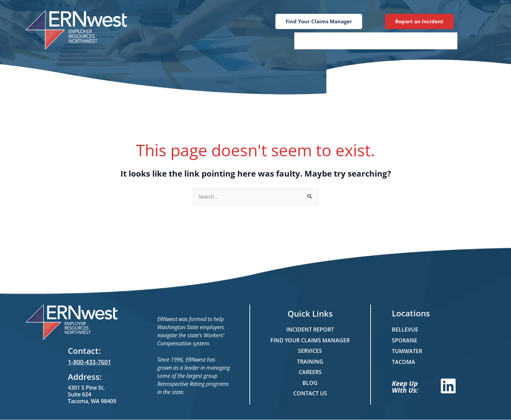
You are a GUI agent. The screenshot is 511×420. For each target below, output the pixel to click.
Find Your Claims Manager (310, 341)
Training (355, 41)
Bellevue (405, 330)
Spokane (405, 341)
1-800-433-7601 (89, 362)
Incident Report (310, 330)
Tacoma (404, 362)
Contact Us (431, 41)
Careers (310, 373)
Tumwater (407, 351)
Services (314, 41)
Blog (391, 41)
